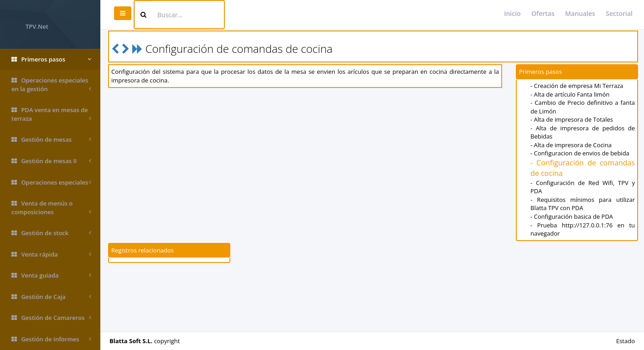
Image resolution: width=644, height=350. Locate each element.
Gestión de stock (51, 233)
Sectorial (619, 13)
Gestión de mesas (51, 140)
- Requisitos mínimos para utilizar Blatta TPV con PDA (583, 204)
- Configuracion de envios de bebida (580, 153)
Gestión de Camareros (51, 318)
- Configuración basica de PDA (572, 216)
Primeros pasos (51, 59)
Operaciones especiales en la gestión (51, 85)
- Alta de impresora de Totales (572, 119)
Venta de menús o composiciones (51, 208)
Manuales (580, 13)
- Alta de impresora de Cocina (571, 145)
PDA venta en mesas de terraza (51, 114)
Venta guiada (51, 275)
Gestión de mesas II (51, 161)
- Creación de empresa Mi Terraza (577, 86)
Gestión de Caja (51, 297)
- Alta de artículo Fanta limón (570, 94)
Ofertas (543, 13)
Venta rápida (51, 255)
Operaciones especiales (51, 183)
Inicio (512, 13)
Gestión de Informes (51, 339)
